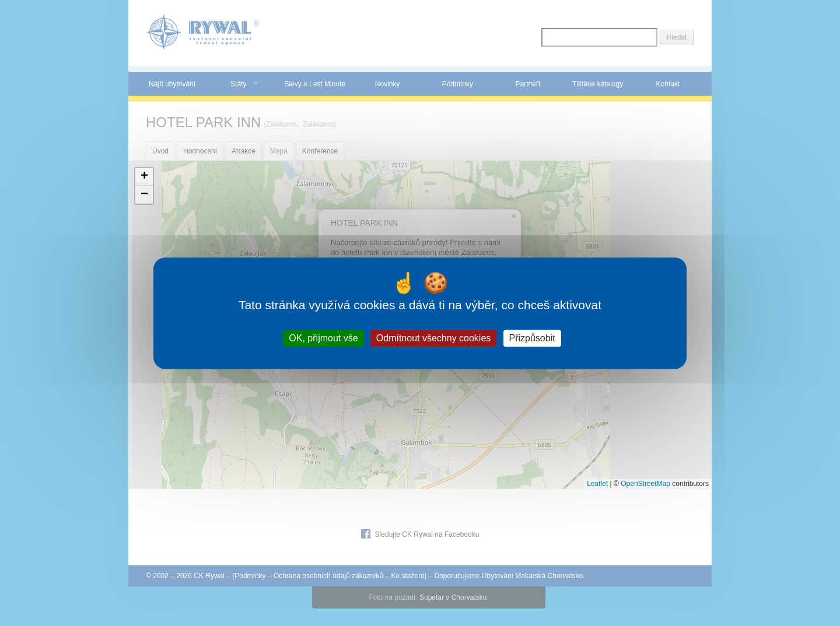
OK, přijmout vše (323, 338)
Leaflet (597, 484)
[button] (144, 177)
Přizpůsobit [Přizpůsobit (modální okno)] (532, 338)
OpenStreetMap (645, 484)
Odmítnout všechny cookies (434, 338)
